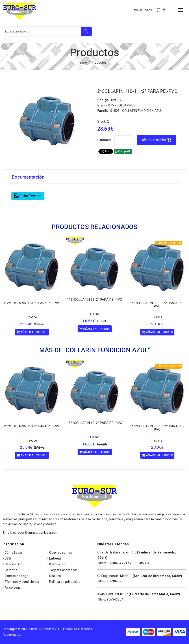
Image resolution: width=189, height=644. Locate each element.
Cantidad (104, 140)
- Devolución (56, 564)
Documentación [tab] (28, 177)
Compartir (123, 151)
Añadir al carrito (156, 140)
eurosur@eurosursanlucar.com (36, 533)
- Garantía (10, 570)
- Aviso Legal (12, 588)
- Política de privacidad (64, 582)
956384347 (115, 563)
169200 (32, 318)
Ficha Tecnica (28, 196)
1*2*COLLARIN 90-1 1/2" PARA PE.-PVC (157, 305)
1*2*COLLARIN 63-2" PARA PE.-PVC (95, 300)
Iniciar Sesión (143, 10)
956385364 (141, 563)
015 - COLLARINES (122, 105)
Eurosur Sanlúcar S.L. (45, 629)
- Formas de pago (15, 576)
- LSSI (7, 558)
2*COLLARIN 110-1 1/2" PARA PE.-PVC (137, 91)
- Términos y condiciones (21, 582)
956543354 (115, 599)
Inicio (83, 63)
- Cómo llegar (13, 553)
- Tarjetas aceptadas (63, 570)
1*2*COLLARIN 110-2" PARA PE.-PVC (32, 303)
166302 (95, 314)
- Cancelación (13, 564)
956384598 (115, 581)
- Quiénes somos (60, 553)
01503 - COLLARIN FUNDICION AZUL (136, 111)
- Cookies (54, 576)
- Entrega (54, 558)
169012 (157, 318)
